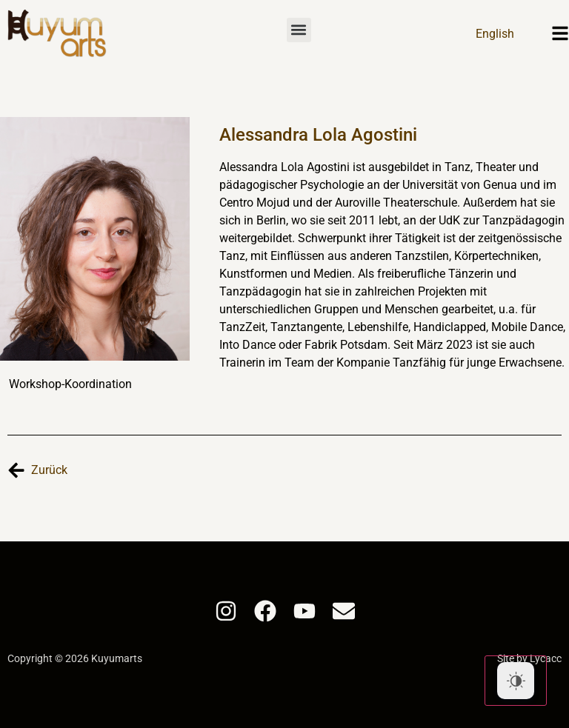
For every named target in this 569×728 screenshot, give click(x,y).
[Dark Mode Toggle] (516, 681)
